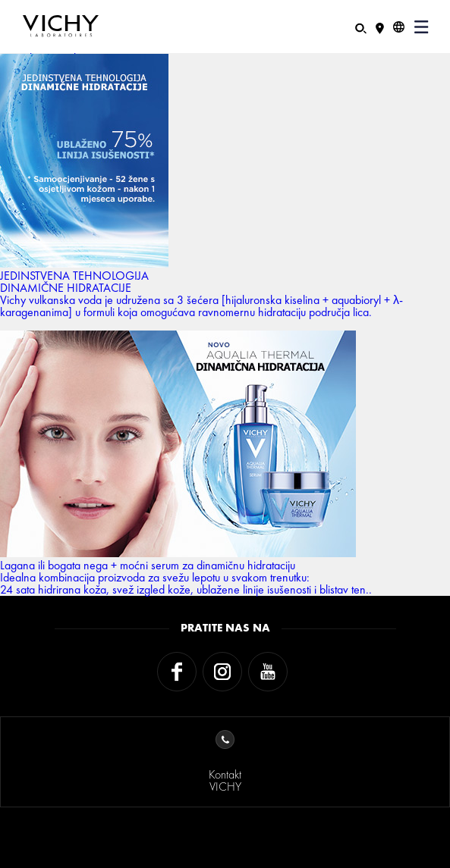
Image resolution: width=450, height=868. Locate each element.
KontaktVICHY (225, 762)
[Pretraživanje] (361, 27)
